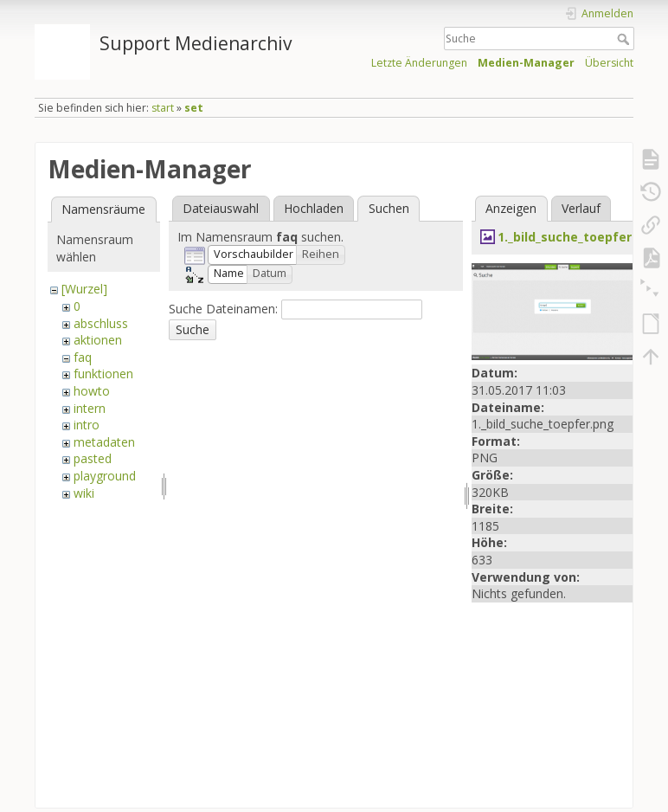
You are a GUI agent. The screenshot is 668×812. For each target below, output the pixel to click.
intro (87, 425)
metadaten (104, 442)
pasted (93, 458)
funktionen (103, 374)
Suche (625, 39)
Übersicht (609, 63)
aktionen (98, 340)
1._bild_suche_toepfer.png (578, 237)
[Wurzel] (84, 289)
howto (92, 391)
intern (90, 408)
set (194, 108)
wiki (84, 493)
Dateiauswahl (221, 208)
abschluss (101, 323)
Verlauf (581, 208)
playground (105, 476)
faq (83, 357)
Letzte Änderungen (419, 63)
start (163, 108)
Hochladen (314, 208)
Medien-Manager (526, 63)
